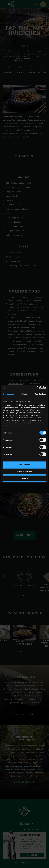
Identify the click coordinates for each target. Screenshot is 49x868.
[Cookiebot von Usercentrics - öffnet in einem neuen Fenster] (36, 388)
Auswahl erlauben (24, 472)
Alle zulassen (24, 465)
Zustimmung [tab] (9, 394)
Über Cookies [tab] (40, 394)
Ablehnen (24, 479)
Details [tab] (24, 394)
